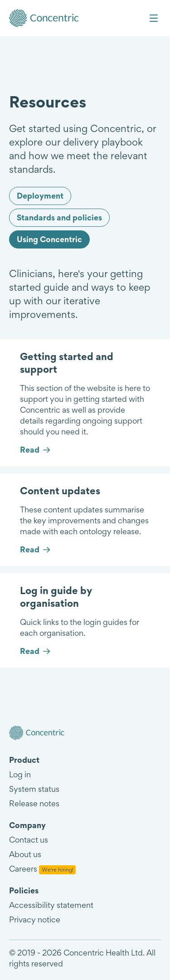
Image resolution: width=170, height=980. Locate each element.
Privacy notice (35, 919)
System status (34, 789)
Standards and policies (59, 217)
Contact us (29, 840)
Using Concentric (49, 239)
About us (25, 854)
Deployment (40, 196)
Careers (42, 869)
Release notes (34, 803)
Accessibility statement (51, 905)
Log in (20, 774)
